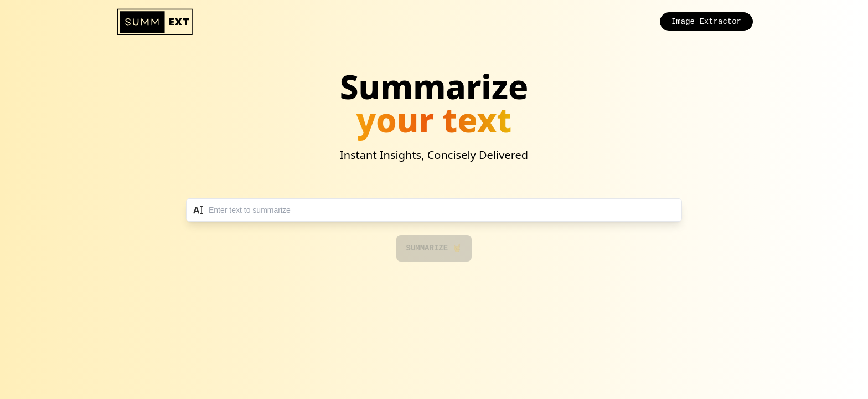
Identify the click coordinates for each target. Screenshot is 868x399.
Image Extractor (706, 22)
